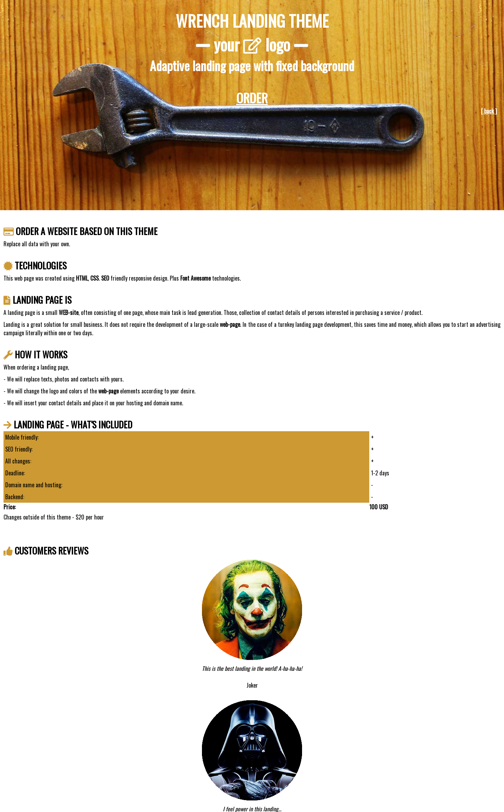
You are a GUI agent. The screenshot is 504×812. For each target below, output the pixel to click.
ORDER (252, 98)
